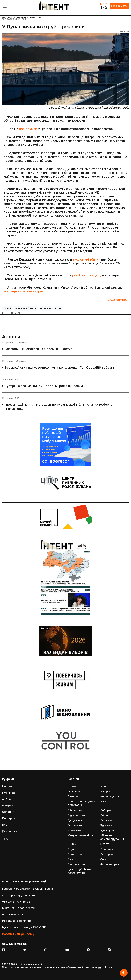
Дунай (7, 308)
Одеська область (26, 308)
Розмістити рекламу (18, 934)
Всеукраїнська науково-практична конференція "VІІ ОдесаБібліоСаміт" (60, 367)
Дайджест (75, 820)
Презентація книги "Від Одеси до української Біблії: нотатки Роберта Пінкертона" (59, 407)
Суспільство (76, 864)
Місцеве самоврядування (112, 837)
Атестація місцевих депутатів (81, 803)
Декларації (10, 831)
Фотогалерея (110, 864)
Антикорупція (110, 796)
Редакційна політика (17, 921)
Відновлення (76, 815)
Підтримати (119, 6)
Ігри (103, 786)
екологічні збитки (86, 259)
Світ (70, 859)
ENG (103, 7)
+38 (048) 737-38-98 (16, 901)
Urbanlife (74, 786)
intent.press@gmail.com (19, 895)
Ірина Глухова (117, 300)
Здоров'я (106, 825)
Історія (105, 791)
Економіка (75, 825)
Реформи (107, 854)
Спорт (105, 859)
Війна (104, 815)
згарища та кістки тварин (24, 291)
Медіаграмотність (81, 835)
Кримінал (74, 830)
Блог (104, 801)
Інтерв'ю (8, 805)
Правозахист (77, 854)
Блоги (6, 825)
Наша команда (13, 914)
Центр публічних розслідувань (79, 871)
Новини (7, 786)
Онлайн (73, 844)
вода (58, 308)
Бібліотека (75, 810)
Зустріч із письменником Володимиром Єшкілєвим (44, 386)
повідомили (28, 129)
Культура (107, 830)
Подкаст (74, 849)
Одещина (46, 308)
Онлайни (8, 812)
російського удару (87, 275)
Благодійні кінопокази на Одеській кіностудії (40, 349)
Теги (5, 839)
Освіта (105, 844)
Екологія (106, 820)
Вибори (105, 810)
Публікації (9, 792)
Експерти (9, 818)
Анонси (11, 337)
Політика (107, 849)
